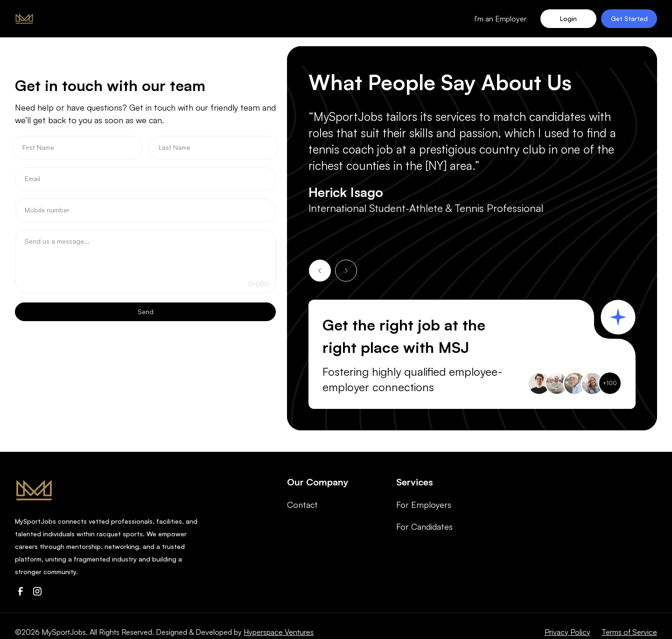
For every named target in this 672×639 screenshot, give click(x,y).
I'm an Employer (500, 19)
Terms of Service (629, 632)
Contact (302, 505)
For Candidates (424, 527)
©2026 (27, 632)
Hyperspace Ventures (279, 632)
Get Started (629, 18)
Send (146, 312)
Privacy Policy (567, 632)
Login (568, 18)
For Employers (424, 505)
